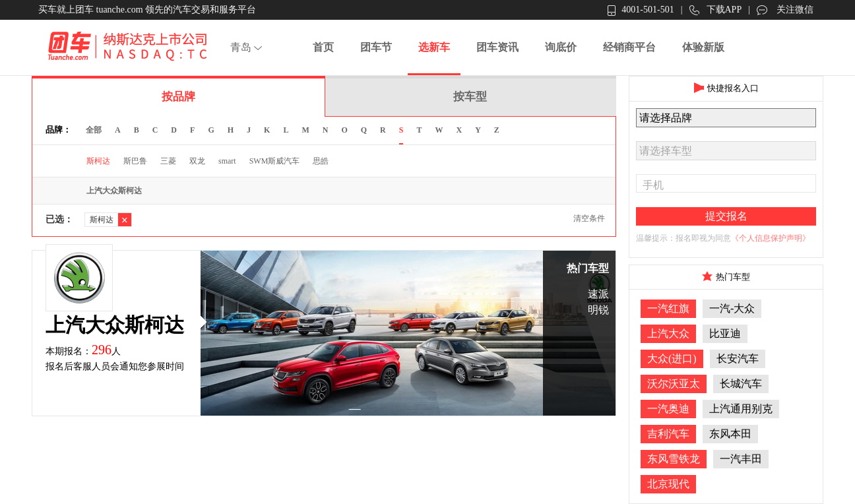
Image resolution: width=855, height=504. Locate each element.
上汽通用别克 (741, 409)
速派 (598, 294)
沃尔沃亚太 (674, 384)
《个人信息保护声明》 (771, 238)
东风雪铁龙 (674, 459)
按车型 (470, 97)
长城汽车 (741, 384)
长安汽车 (738, 359)
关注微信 (785, 10)
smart (227, 161)
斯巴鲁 (135, 161)
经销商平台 (629, 47)
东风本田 (730, 434)
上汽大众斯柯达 (114, 191)
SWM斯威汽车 (275, 161)
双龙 (197, 161)
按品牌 (178, 97)
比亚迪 (725, 333)
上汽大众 (668, 333)
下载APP (716, 10)
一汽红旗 (668, 308)
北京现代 (668, 484)
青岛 (248, 47)
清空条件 (589, 218)
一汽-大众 (732, 308)
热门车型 (588, 268)
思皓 (321, 161)
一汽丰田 (741, 459)
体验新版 (703, 47)
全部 (94, 130)
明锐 (598, 310)
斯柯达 (98, 161)
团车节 (376, 47)
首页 (323, 47)
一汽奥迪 (668, 409)
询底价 (561, 47)
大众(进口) (672, 359)
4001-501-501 (641, 10)
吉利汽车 (668, 434)
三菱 (168, 161)
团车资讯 (497, 47)
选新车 (434, 47)
